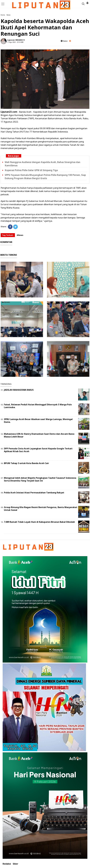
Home (3, 15)
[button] (87, 2)
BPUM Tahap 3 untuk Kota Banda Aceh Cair (26, 463)
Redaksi (7, 864)
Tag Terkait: (8, 235)
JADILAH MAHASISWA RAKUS (19, 390)
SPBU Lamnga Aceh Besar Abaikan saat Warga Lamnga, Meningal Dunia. (38, 421)
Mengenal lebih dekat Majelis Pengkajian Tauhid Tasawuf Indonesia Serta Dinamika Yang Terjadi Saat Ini (40, 479)
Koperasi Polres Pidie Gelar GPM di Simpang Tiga (31, 170)
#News (20, 235)
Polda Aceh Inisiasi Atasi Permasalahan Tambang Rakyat (34, 493)
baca (64, 41)
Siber (15, 864)
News (9, 15)
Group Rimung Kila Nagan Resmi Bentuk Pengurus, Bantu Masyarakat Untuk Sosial (41, 509)
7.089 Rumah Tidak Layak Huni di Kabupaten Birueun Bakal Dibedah (39, 522)
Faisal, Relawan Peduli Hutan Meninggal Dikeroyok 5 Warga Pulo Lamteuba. (38, 406)
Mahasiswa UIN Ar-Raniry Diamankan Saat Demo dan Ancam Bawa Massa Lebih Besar (39, 435)
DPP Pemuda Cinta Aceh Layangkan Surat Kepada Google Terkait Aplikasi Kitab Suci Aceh (38, 450)
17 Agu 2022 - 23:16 (14, 42)
